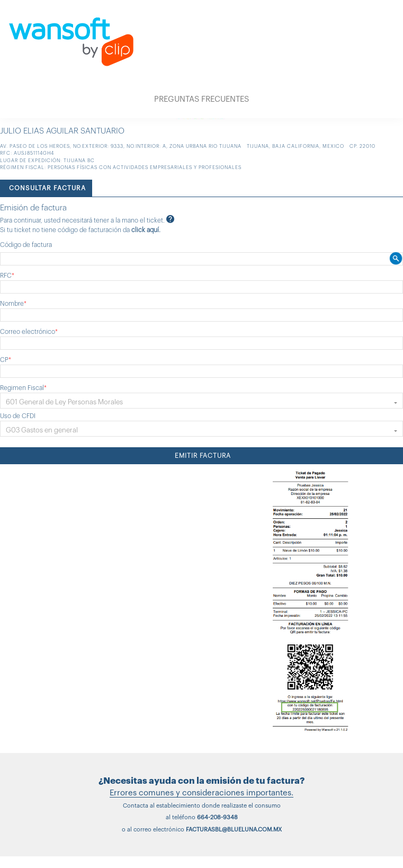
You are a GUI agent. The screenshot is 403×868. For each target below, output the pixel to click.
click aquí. (146, 230)
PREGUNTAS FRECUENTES (201, 99)
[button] (201, 401)
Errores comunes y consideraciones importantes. (201, 793)
